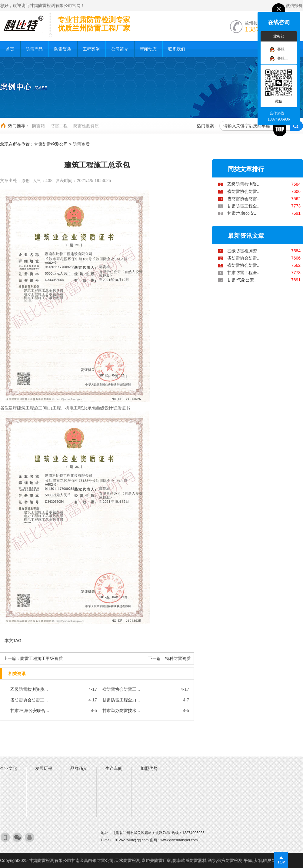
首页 (10, 49)
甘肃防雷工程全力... (121, 700)
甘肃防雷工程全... (244, 206)
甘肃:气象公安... (242, 213)
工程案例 (91, 49)
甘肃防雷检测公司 (51, 144)
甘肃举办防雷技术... (121, 711)
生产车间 (114, 768)
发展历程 (44, 768)
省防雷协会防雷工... (121, 689)
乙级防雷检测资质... (29, 689)
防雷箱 (38, 126)
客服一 (279, 49)
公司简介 (120, 49)
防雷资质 (63, 49)
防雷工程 (59, 126)
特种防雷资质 (178, 658)
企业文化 (8, 768)
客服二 (279, 58)
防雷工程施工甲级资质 (42, 658)
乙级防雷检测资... (244, 184)
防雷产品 (34, 49)
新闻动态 (148, 49)
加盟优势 (149, 768)
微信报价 (294, 5)
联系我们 (177, 49)
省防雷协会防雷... (244, 191)
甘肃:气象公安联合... (30, 711)
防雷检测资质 (86, 126)
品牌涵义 (79, 768)
